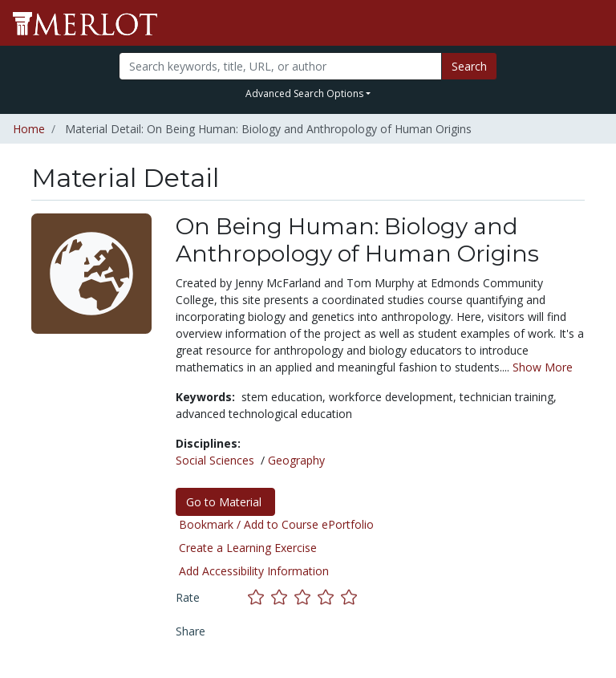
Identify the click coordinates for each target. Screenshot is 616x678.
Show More (543, 367)
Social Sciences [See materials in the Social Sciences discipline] (215, 460)
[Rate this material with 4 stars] (329, 597)
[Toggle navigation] (594, 23)
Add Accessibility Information (254, 571)
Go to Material (225, 502)
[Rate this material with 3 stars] (306, 597)
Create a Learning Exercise (248, 548)
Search (469, 66)
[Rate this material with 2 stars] (283, 597)
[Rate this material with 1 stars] (259, 597)
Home (29, 129)
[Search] (280, 66)
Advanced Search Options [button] (304, 93)
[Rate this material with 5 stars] (351, 597)
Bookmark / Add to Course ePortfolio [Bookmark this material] (276, 524)
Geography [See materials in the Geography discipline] (296, 460)
